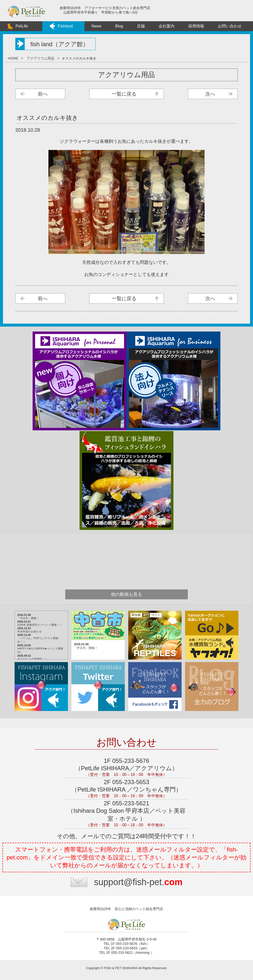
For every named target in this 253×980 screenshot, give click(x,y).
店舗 (141, 26)
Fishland (65, 26)
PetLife (22, 26)
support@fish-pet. (138, 882)
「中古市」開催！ (28, 618)
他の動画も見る (126, 594)
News (96, 26)
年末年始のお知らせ (30, 631)
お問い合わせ (230, 26)
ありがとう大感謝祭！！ (32, 659)
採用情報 (196, 26)
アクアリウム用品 (41, 58)
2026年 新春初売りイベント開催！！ (40, 625)
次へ (210, 94)
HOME (13, 58)
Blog (119, 26)
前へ (43, 94)
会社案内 (167, 26)
